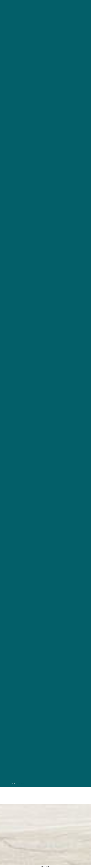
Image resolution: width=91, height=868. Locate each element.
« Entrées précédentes (17, 784)
